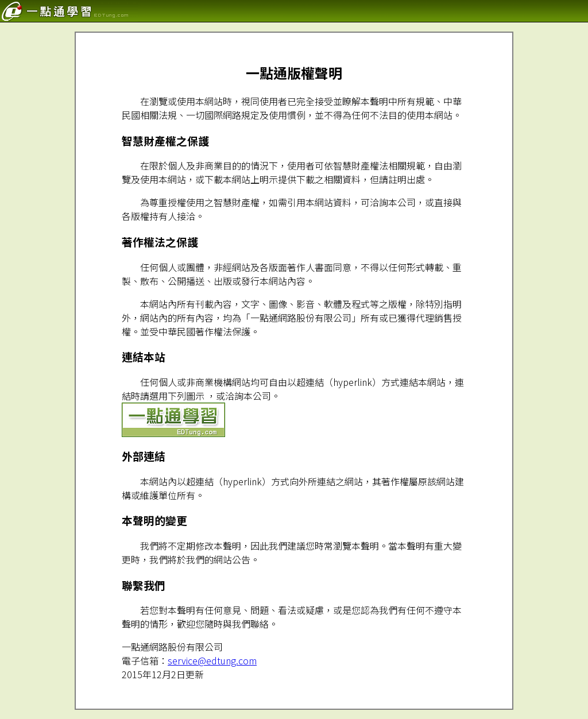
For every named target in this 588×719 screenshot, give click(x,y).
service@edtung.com (212, 660)
